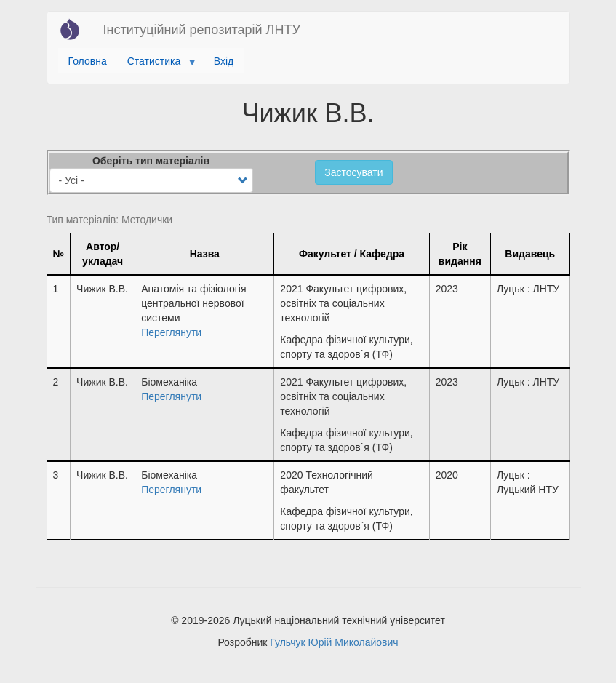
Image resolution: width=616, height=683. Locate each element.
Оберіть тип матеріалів (151, 161)
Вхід (224, 61)
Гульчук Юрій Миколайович (334, 642)
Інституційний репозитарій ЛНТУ (202, 30)
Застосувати (353, 172)
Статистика (157, 65)
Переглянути (171, 332)
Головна (88, 61)
